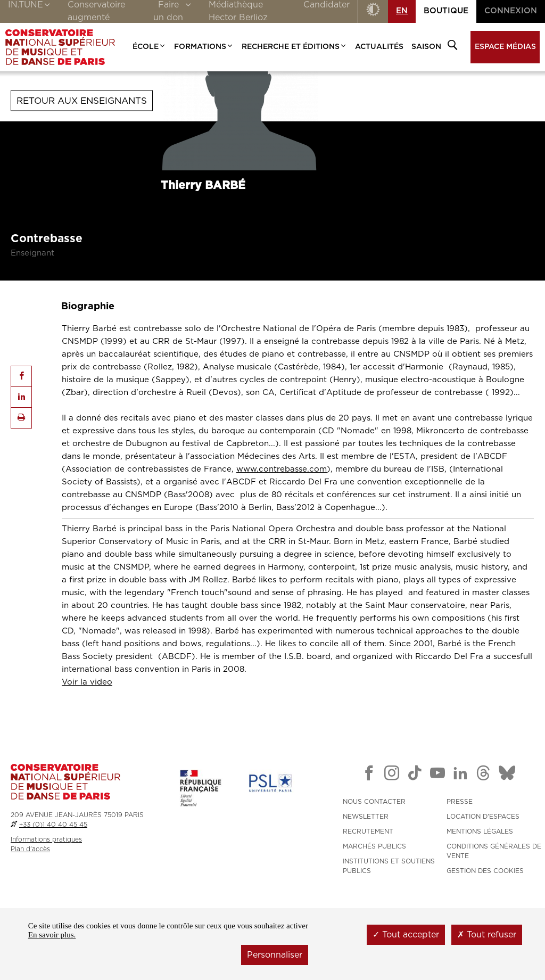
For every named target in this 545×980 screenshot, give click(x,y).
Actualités (379, 47)
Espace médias (505, 47)
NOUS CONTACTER (374, 869)
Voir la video (87, 749)
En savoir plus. (52, 935)
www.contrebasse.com (282, 536)
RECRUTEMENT (368, 899)
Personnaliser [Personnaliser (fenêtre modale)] (275, 955)
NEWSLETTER (366, 884)
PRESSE (460, 869)
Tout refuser (487, 935)
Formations (204, 47)
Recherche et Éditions (294, 47)
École (149, 47)
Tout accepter (406, 935)
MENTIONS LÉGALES (480, 899)
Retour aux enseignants (82, 168)
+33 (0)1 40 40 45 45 (53, 892)
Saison (426, 47)
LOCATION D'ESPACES (483, 884)
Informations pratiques (46, 907)
